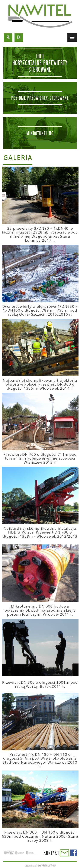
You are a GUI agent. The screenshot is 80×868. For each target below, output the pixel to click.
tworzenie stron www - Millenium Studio (40, 866)
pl (8, 37)
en (19, 37)
